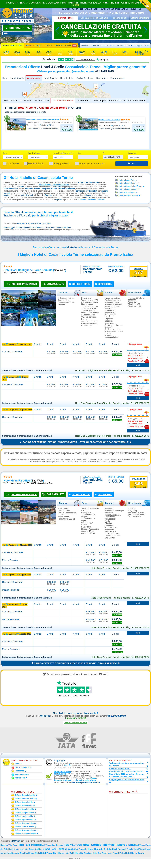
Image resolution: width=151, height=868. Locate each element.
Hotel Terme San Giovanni (52, 845)
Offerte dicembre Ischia (25, 834)
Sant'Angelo (100, 100)
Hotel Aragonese (16, 849)
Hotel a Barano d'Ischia (128, 195)
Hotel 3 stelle (50, 78)
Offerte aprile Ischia (24, 806)
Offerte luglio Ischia (24, 816)
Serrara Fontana (136, 100)
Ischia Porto (26, 100)
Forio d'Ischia (42, 100)
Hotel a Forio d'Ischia (128, 183)
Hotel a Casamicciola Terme (130, 186)
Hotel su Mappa (33, 45)
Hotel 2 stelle (67, 78)
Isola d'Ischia (10, 100)
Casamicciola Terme (63, 100)
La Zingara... (115, 766)
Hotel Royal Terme (135, 853)
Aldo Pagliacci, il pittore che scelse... (127, 771)
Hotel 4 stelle (34, 78)
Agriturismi (20, 778)
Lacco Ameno (83, 100)
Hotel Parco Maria (32, 853)
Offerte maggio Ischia (24, 809)
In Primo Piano (65, 18)
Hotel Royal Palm (116, 853)
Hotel (5, 78)
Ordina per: (132, 153)
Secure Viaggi (60, 774)
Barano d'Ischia (117, 100)
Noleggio (138, 46)
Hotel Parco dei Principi (123, 849)
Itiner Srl (67, 765)
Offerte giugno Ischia (24, 813)
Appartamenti (117, 78)
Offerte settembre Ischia (26, 823)
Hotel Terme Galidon (33, 849)
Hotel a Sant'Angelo (127, 192)
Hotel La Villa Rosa (9, 845)
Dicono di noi (120, 18)
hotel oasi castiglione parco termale (28, 270)
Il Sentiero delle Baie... (120, 769)
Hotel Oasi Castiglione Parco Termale (43, 119)
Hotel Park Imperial (29, 845)
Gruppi (48, 45)
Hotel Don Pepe (99, 853)
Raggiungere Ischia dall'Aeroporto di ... (127, 781)
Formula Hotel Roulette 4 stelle (95, 849)
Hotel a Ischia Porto (127, 180)
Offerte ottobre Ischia (24, 827)
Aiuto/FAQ (85, 46)
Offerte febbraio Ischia (25, 799)
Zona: (5, 153)
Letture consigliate (140, 18)
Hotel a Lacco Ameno (128, 189)
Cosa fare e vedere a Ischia (103, 46)
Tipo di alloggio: (34, 153)
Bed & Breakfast (85, 78)
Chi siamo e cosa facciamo (94, 18)
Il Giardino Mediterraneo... (122, 777)
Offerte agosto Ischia (24, 820)
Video (147, 46)
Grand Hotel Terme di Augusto (60, 849)
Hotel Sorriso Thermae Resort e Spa (108, 845)
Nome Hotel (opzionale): (63, 153)
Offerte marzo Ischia (24, 802)
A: (104, 153)
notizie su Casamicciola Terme (91, 200)
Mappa (93, 778)
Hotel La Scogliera (84, 853)
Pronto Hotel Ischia (62, 772)
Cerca (132, 163)
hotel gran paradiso (17, 481)
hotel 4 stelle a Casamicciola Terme (54, 185)
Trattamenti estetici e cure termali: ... (127, 763)
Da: (79, 153)
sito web (60, 270)
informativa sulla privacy (85, 780)
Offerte (12, 45)
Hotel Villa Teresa (73, 845)
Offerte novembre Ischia (26, 830)
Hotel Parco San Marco (52, 853)
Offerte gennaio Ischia (25, 795)
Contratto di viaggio (63, 780)
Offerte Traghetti (66, 46)
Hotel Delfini (70, 853)
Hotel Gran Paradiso (109, 120)
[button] (75, 723)
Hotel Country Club (15, 853)
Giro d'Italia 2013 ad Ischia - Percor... (127, 774)
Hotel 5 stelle (17, 78)
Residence (102, 78)
